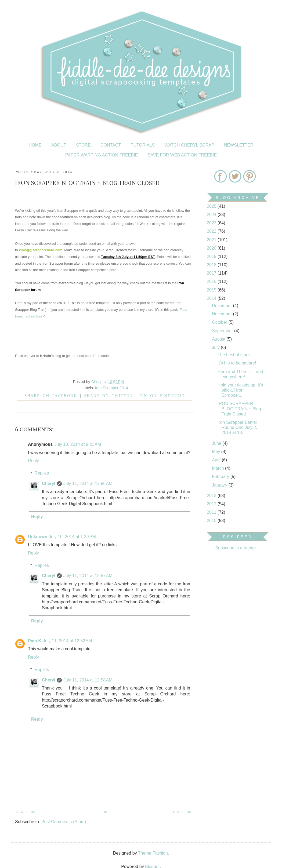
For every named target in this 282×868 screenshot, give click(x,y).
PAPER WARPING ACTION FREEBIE (102, 155)
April (217, 460)
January (220, 485)
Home (35, 145)
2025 (212, 206)
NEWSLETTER (239, 145)
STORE (83, 145)
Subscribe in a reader (236, 548)
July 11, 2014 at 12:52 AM (68, 641)
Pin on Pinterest (162, 396)
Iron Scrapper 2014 (112, 388)
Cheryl (49, 484)
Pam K (35, 641)
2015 (212, 290)
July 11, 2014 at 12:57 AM (88, 576)
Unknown (38, 537)
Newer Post (27, 812)
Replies (42, 473)
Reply (33, 461)
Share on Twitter (108, 396)
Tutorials (143, 145)
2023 (212, 223)
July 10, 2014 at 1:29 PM (72, 537)
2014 (212, 298)
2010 (212, 521)
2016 (212, 281)
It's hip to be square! (237, 363)
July (216, 347)
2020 (212, 248)
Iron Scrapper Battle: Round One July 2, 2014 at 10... (237, 427)
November (222, 314)
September (223, 331)
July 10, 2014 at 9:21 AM (78, 444)
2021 (212, 240)
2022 (212, 231)
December (222, 306)
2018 (212, 265)
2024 (212, 215)
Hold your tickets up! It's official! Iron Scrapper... (240, 390)
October (220, 322)
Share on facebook (51, 396)
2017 (212, 273)
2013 (212, 496)
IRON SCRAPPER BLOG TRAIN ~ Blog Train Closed (239, 409)
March (218, 468)
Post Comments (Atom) (64, 822)
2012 (212, 504)
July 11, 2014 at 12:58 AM (88, 680)
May (217, 452)
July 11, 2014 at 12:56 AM (88, 484)
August (219, 339)
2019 (212, 256)
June (217, 443)
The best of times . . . (238, 355)
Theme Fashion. (154, 853)
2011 (212, 512)
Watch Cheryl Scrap (189, 145)
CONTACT (111, 145)
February (221, 477)
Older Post (183, 812)
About (59, 145)
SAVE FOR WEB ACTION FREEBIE (182, 155)
